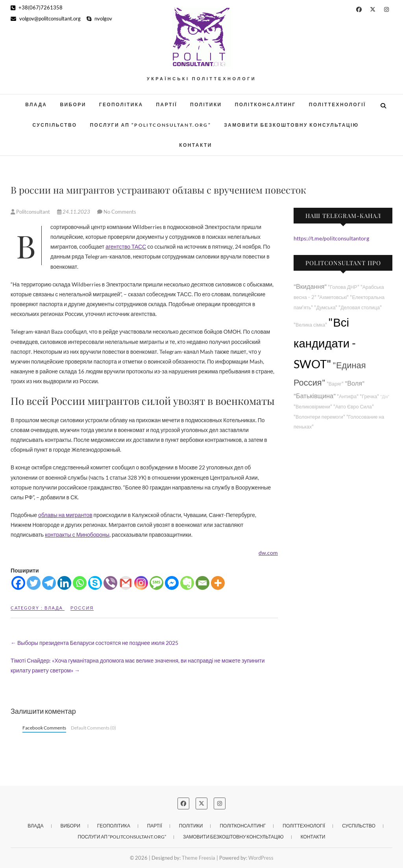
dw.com (268, 553)
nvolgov (99, 18)
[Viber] (110, 583)
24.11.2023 (74, 212)
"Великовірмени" (313, 407)
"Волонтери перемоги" (319, 417)
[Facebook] (18, 583)
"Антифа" (348, 396)
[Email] (202, 583)
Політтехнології (337, 104)
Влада (36, 104)
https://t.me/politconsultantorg (331, 238)
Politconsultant (31, 212)
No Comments (120, 212)
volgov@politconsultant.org (46, 18)
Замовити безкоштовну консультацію (291, 125)
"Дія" (385, 396)
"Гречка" (369, 396)
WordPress (261, 858)
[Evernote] (187, 583)
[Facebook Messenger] (172, 583)
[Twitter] (34, 583)
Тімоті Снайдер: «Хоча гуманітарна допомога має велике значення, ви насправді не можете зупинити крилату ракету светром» (138, 665)
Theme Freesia (199, 858)
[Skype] (95, 583)
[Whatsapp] (80, 583)
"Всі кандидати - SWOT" (325, 343)
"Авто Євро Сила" (354, 407)
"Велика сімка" (310, 325)
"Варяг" (335, 384)
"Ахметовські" (333, 297)
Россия (82, 608)
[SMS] (156, 583)
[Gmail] (126, 583)
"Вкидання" (310, 286)
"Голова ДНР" (343, 287)
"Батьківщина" (315, 396)
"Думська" (326, 307)
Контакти (195, 145)
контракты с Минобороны (77, 535)
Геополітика (121, 104)
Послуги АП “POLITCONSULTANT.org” (151, 125)
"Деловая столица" (360, 307)
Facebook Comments (44, 728)
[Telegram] (49, 583)
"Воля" (355, 383)
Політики (206, 104)
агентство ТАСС (126, 247)
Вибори (73, 104)
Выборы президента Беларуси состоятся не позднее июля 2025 (94, 643)
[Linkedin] (64, 583)
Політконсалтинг (265, 104)
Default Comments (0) (93, 728)
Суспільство (55, 125)
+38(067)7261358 (37, 7)
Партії (167, 104)
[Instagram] (141, 583)
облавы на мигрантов (65, 515)
